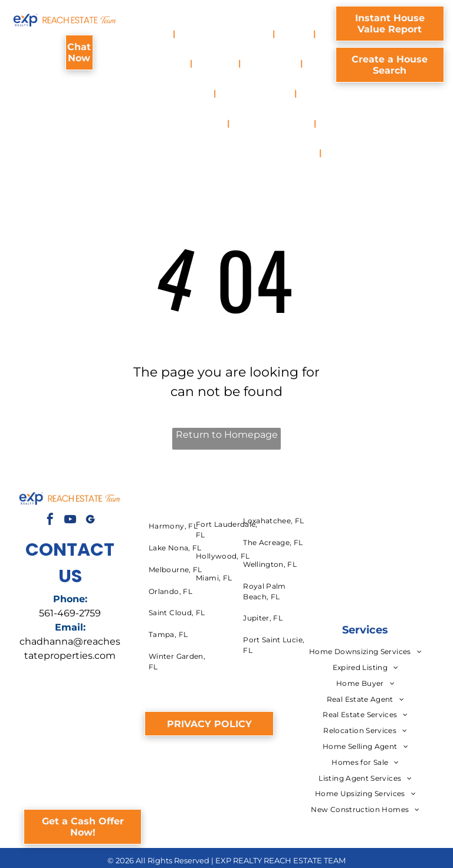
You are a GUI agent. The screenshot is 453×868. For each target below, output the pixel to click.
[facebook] (50, 521)
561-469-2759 (70, 613)
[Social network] (90, 521)
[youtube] (70, 521)
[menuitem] (157, 34)
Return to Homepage (227, 435)
